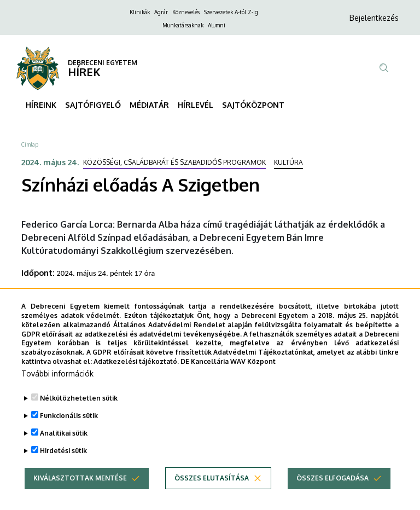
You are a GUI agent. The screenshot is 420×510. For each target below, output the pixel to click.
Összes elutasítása (212, 492)
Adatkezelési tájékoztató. (136, 376)
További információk (57, 388)
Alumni (217, 25)
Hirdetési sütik (63, 465)
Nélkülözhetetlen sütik (79, 412)
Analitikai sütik (64, 447)
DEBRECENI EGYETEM (103, 63)
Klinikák (140, 12)
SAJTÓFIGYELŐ (93, 105)
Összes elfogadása (332, 492)
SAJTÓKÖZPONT (253, 105)
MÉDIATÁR (149, 105)
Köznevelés (186, 12)
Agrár (161, 12)
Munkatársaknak (183, 25)
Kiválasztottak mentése (80, 492)
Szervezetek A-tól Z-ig (231, 12)
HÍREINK (41, 105)
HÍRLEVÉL (196, 105)
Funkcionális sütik (69, 430)
